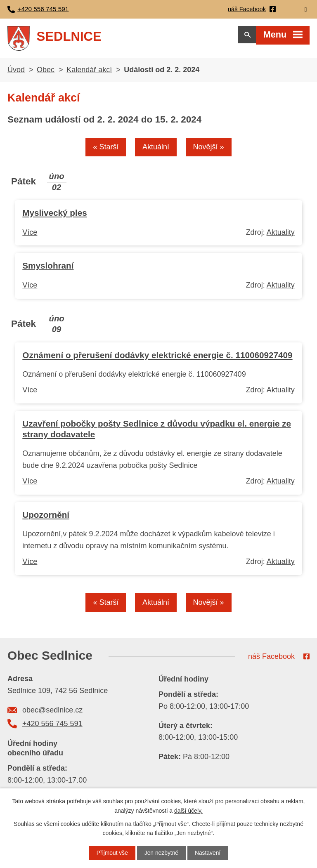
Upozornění (46, 518)
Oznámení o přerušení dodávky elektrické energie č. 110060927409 (157, 357)
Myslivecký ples (54, 216)
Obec (46, 72)
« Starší (105, 150)
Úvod (16, 72)
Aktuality (281, 235)
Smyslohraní (48, 268)
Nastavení (208, 853)
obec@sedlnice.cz (52, 713)
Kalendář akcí (89, 72)
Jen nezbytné (161, 853)
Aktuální (156, 150)
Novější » (209, 150)
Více (30, 235)
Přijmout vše (112, 853)
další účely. (188, 810)
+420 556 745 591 (52, 727)
